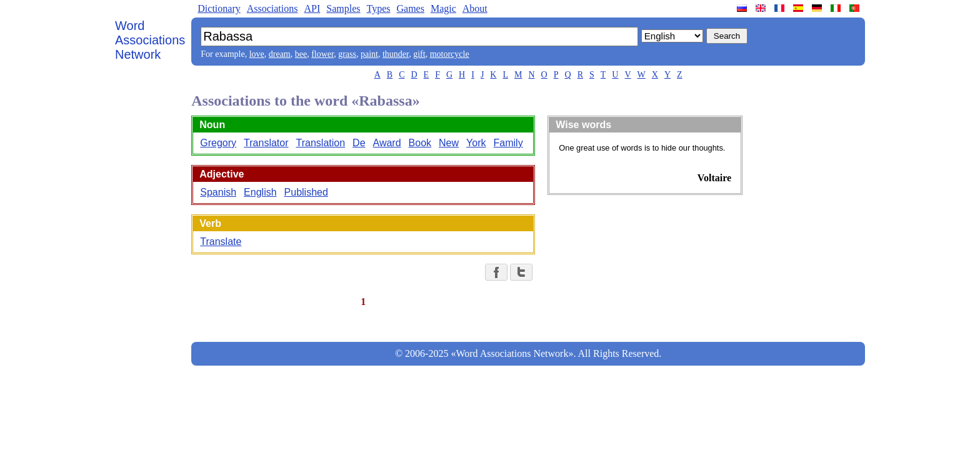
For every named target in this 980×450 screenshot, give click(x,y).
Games (410, 8)
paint (369, 54)
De (359, 143)
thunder (396, 54)
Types (378, 8)
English (260, 192)
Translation (321, 143)
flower (322, 54)
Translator (266, 143)
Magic (443, 8)
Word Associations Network (150, 40)
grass (347, 54)
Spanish (218, 192)
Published (306, 192)
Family (508, 143)
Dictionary (219, 8)
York (476, 143)
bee (301, 54)
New (449, 143)
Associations (272, 8)
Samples (343, 8)
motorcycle (450, 54)
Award (387, 143)
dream (280, 54)
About (475, 8)
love (257, 54)
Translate (221, 242)
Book (420, 143)
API (312, 8)
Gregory (218, 143)
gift (419, 54)
